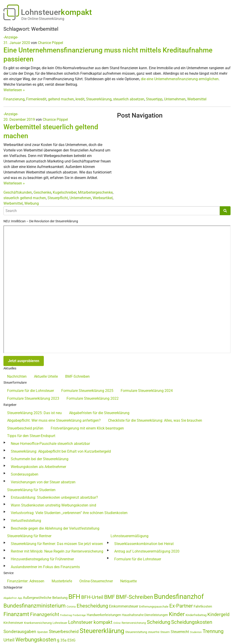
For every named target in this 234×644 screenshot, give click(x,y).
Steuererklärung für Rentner (29, 536)
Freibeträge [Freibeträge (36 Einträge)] (79, 615)
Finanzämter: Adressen (26, 581)
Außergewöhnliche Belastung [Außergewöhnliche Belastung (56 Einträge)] (45, 598)
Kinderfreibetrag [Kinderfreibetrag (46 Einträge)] (196, 615)
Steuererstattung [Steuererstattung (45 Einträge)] (136, 632)
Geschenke (42, 192)
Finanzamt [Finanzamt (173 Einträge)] (16, 614)
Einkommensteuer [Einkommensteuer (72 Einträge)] (124, 606)
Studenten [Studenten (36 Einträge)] (196, 632)
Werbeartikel (103, 198)
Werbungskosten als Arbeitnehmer (38, 467)
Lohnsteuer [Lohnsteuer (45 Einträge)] (60, 623)
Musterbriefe (62, 581)
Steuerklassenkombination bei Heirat (144, 544)
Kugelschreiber (65, 192)
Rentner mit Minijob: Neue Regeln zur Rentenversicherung (57, 551)
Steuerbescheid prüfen (25, 428)
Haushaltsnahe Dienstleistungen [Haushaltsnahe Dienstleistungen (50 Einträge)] (145, 615)
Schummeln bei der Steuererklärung (40, 459)
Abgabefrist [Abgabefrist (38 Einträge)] (10, 598)
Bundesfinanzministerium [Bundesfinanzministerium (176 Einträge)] (35, 606)
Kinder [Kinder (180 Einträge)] (177, 614)
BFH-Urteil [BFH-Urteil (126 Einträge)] (92, 597)
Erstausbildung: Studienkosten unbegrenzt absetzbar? (54, 497)
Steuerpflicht (58, 198)
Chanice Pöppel (50, 43)
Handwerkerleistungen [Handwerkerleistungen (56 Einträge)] (104, 615)
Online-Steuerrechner (96, 581)
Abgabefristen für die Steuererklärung (99, 413)
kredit (80, 99)
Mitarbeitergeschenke (95, 192)
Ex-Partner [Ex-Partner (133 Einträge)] (181, 606)
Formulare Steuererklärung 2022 (93, 398)
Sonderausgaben (25, 474)
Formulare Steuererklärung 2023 (33, 398)
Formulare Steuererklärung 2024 (147, 391)
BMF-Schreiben (77, 376)
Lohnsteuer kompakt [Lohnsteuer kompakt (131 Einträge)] (90, 622)
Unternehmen (175, 99)
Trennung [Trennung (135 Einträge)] (213, 631)
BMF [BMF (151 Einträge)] (110, 597)
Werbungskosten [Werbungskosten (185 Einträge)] (36, 640)
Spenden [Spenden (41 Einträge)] (43, 632)
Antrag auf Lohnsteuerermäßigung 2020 (147, 551)
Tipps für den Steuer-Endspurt (31, 436)
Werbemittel (197, 99)
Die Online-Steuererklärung (43, 19)
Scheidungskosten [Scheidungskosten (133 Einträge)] (192, 622)
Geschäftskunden (18, 192)
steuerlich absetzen (129, 99)
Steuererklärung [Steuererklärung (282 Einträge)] (102, 631)
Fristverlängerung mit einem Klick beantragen (87, 428)
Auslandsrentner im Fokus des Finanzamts (45, 567)
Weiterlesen (14, 90)
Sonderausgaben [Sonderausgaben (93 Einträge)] (20, 632)
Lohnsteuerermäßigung (130, 536)
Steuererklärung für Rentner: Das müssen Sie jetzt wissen (57, 544)
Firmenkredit (36, 99)
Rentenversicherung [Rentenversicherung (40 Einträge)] (134, 623)
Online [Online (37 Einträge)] (117, 623)
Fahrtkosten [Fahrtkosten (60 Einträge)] (203, 606)
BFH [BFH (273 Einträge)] (74, 597)
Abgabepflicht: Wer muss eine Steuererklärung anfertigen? (54, 420)
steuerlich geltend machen (25, 198)
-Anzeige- (11, 37)
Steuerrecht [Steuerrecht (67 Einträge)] (180, 632)
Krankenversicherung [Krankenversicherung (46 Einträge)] (38, 623)
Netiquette (128, 581)
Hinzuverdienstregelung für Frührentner (42, 559)
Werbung (32, 203)
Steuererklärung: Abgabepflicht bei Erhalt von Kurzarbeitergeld (61, 451)
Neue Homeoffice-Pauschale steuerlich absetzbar (50, 444)
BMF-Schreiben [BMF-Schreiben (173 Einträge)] (134, 597)
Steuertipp (154, 99)
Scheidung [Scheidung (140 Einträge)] (159, 622)
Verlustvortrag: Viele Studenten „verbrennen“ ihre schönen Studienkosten (69, 513)
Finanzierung (14, 99)
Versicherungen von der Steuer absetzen (43, 482)
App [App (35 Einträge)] (20, 598)
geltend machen (61, 99)
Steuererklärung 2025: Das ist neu (34, 413)
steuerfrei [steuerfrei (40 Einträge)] (154, 632)
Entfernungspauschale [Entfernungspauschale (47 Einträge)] (154, 607)
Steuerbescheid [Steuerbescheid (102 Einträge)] (64, 632)
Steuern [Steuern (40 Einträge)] (165, 632)
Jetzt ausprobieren (24, 361)
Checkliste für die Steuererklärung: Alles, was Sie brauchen (155, 420)
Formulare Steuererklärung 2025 (87, 391)
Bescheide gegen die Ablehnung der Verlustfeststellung (55, 528)
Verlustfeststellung (26, 521)
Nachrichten (17, 376)
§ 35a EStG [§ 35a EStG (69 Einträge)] (66, 640)
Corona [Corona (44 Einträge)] (71, 607)
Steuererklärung (99, 99)
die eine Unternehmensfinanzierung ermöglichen (180, 79)
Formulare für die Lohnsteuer (31, 391)
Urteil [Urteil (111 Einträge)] (9, 640)
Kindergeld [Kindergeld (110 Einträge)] (218, 614)
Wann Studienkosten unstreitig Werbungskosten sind (53, 505)
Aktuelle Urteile (46, 376)
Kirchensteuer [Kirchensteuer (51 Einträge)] (13, 623)
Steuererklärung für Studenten (31, 490)
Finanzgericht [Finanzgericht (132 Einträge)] (45, 614)
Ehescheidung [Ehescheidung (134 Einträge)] (92, 606)
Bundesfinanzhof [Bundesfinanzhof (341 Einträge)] (179, 597)
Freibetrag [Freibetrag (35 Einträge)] (66, 615)
